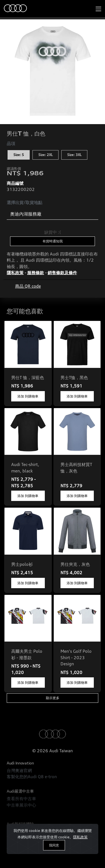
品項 (11, 144)
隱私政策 (80, 837)
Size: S (19, 155)
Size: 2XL (46, 155)
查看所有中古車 (21, 819)
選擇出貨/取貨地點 (25, 203)
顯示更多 (53, 698)
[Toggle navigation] (99, 9)
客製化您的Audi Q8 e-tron (32, 790)
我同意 (54, 845)
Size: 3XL (74, 155)
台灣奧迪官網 (19, 784)
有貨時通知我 (53, 241)
